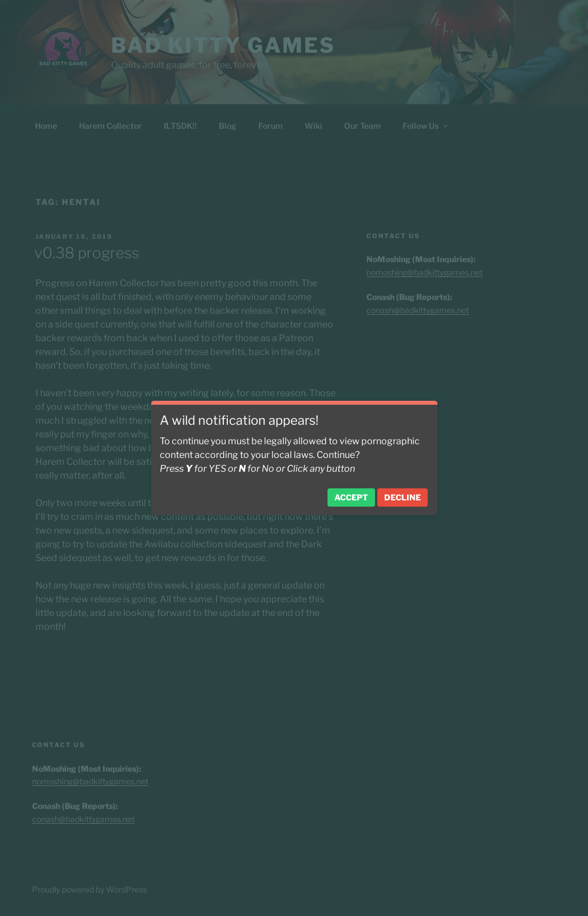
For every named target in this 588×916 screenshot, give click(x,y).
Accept (351, 497)
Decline (402, 497)
